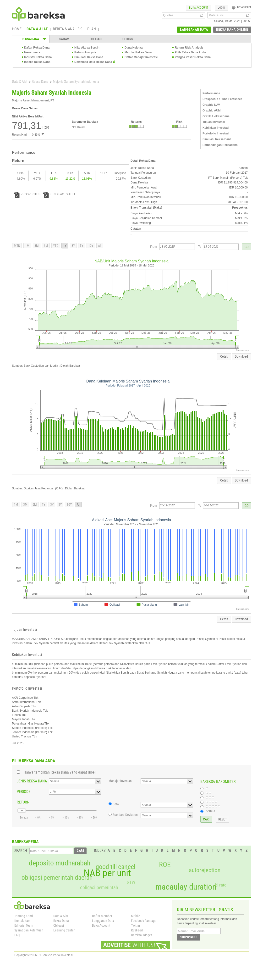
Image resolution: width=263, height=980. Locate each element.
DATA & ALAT (37, 29)
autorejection (205, 870)
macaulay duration (186, 887)
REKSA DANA (30, 39)
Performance (211, 93)
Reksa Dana (40, 82)
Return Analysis (85, 52)
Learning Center (64, 930)
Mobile (136, 916)
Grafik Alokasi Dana (216, 116)
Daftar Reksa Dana (37, 48)
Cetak (224, 356)
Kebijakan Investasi (216, 128)
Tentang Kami (24, 916)
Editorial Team (24, 925)
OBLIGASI (96, 39)
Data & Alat (20, 82)
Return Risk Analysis (189, 48)
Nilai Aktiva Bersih (87, 48)
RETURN (23, 802)
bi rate (221, 885)
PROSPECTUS (27, 194)
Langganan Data (103, 921)
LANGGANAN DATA (194, 29)
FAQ (17, 935)
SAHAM (64, 39)
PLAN (92, 29)
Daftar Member (102, 916)
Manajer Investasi (120, 781)
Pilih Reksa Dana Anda (190, 52)
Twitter (136, 925)
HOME (17, 29)
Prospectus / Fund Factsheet (222, 99)
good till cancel (115, 867)
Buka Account (101, 925)
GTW (131, 883)
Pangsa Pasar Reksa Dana (193, 57)
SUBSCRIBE (189, 937)
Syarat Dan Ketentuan (29, 930)
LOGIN (221, 8)
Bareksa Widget (141, 935)
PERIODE (24, 792)
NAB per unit (107, 873)
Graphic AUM (212, 111)
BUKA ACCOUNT (199, 8)
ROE (165, 865)
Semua (211, 811)
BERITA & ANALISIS (68, 29)
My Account (241, 7)
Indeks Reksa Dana (37, 62)
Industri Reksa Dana (38, 57)
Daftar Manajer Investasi (141, 57)
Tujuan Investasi (214, 122)
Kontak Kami (23, 921)
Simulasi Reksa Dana (89, 57)
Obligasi (59, 925)
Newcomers (32, 52)
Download (241, 356)
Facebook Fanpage (144, 921)
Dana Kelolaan (134, 48)
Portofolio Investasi (216, 133)
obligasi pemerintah (99, 887)
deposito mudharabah (60, 863)
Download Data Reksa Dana (93, 62)
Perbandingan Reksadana (220, 145)
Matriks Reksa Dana (138, 52)
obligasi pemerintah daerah (57, 878)
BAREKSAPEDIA (25, 842)
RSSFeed (137, 930)
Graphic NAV (211, 105)
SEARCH (21, 851)
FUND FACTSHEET (59, 194)
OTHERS (128, 39)
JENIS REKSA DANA (32, 781)
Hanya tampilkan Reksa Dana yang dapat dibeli (60, 772)
